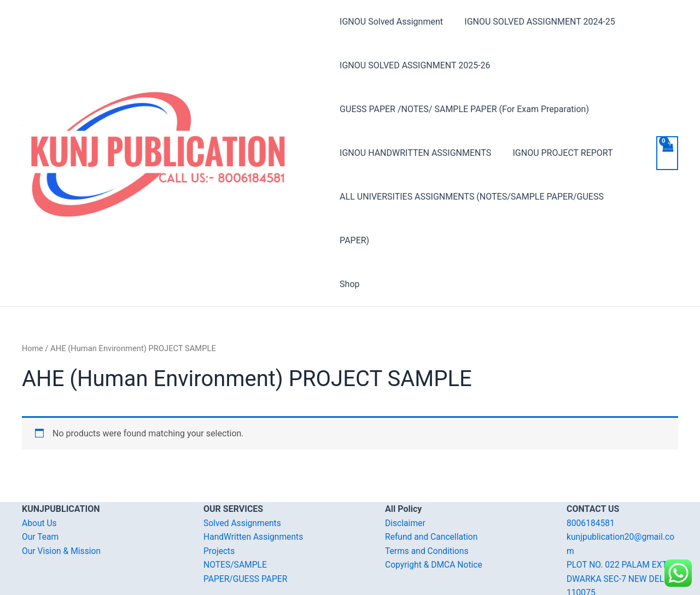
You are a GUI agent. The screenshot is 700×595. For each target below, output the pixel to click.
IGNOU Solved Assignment (391, 22)
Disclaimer (406, 479)
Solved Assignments (243, 479)
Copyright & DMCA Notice (435, 521)
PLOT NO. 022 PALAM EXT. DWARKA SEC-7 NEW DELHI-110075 (622, 535)
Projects (220, 507)
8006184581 (591, 479)
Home (33, 305)
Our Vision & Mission (62, 507)
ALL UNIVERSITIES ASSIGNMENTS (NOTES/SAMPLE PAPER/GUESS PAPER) (488, 197)
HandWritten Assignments (255, 493)
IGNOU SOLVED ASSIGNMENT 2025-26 (415, 65)
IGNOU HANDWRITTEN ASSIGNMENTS (415, 153)
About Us (40, 479)
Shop (349, 240)
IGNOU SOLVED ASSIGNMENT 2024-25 (536, 22)
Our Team (41, 493)
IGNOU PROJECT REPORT (559, 153)
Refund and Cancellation (432, 493)
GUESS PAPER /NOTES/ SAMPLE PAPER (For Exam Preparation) (464, 109)
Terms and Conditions (428, 507)
